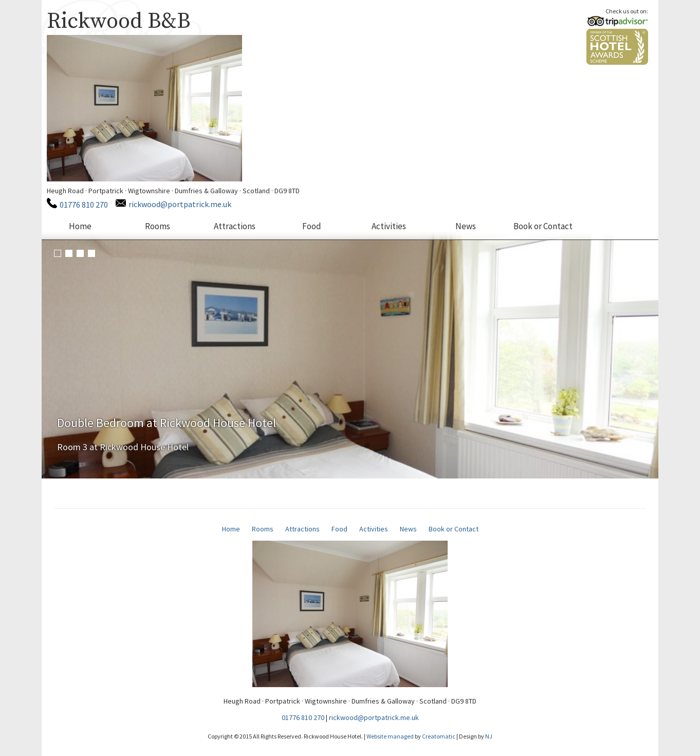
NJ (489, 736)
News (466, 226)
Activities (389, 226)
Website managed (390, 736)
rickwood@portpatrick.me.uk (180, 204)
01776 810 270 (84, 205)
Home (80, 226)
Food (312, 226)
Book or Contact (543, 226)
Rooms (158, 226)
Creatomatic (439, 736)
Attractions (235, 226)
